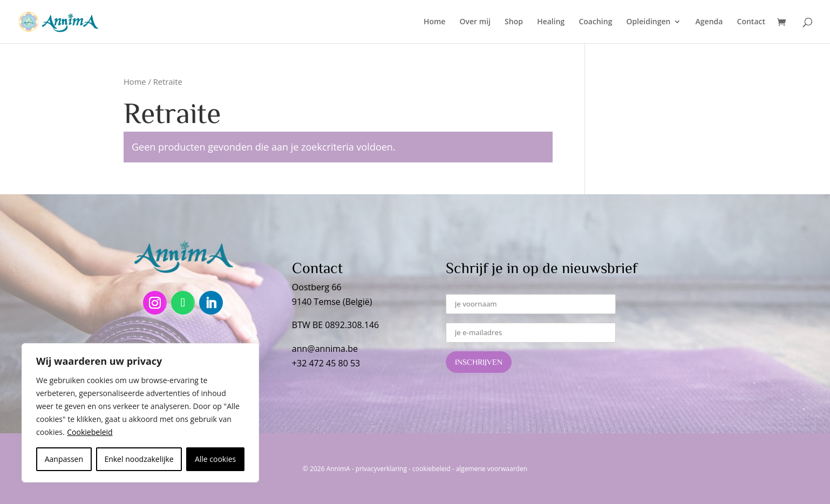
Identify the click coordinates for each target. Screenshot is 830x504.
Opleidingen (649, 22)
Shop (514, 22)
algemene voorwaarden (492, 469)
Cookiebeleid (90, 432)
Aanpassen (64, 459)
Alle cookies (215, 459)
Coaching (595, 22)
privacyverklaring (381, 469)
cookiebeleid (431, 469)
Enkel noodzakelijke (139, 459)
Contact (751, 22)
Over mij (475, 22)
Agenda (709, 22)
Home (435, 22)
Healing (551, 22)
